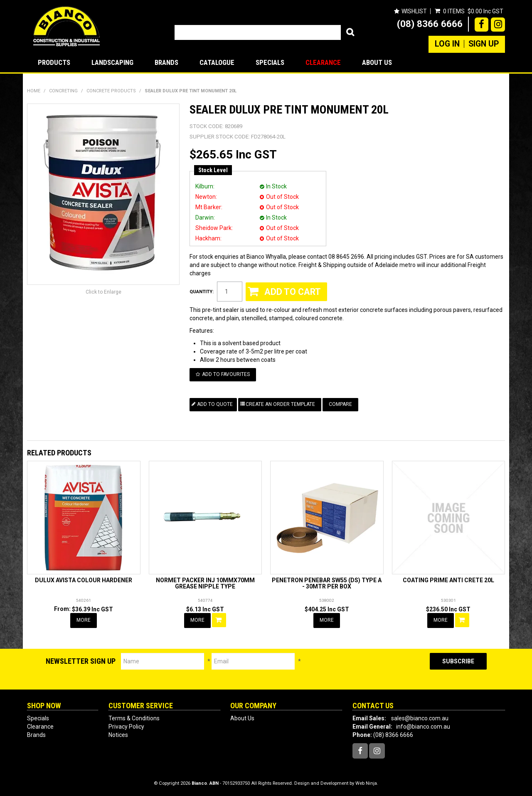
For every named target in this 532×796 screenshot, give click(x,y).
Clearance (323, 62)
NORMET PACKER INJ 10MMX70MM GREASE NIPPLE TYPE (205, 583)
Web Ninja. (367, 783)
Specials (270, 62)
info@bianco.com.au (423, 727)
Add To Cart (219, 620)
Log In (447, 44)
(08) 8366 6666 (430, 24)
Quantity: (202, 292)
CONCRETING (63, 91)
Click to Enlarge (103, 292)
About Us (377, 62)
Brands (166, 62)
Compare (340, 404)
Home (34, 91)
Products (54, 62)
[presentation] (365, 669)
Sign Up (484, 44)
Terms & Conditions (134, 718)
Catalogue (217, 62)
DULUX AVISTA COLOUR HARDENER (84, 580)
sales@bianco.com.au (420, 718)
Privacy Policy (126, 727)
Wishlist (414, 11)
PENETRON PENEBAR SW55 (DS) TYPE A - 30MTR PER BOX (327, 583)
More (84, 620)
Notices (118, 735)
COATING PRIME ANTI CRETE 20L (448, 580)
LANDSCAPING (112, 62)
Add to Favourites (226, 374)
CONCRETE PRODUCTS (111, 91)
